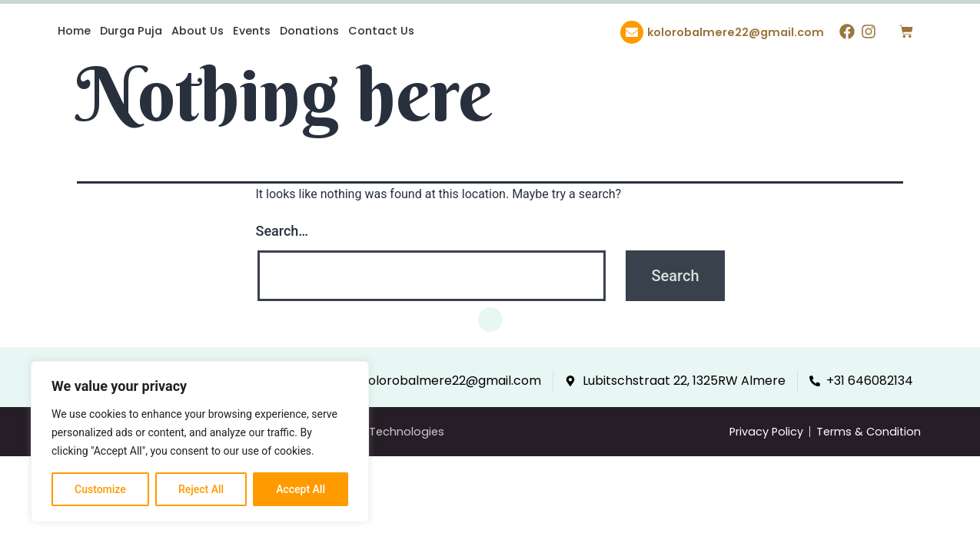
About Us (198, 31)
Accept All (301, 489)
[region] (200, 442)
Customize (100, 489)
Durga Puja (131, 31)
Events (252, 31)
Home (74, 31)
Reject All (201, 489)
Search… (282, 231)
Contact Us (381, 31)
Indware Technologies (383, 432)
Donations (309, 31)
